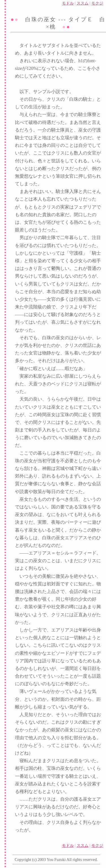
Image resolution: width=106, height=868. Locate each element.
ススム (83, 3)
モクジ (97, 3)
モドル (68, 3)
